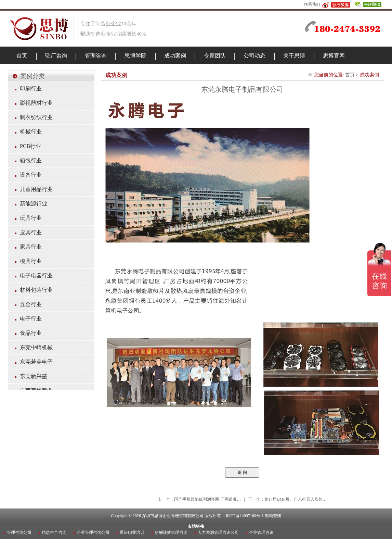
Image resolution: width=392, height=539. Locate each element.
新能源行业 (34, 204)
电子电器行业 (36, 275)
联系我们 (312, 4)
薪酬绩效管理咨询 (171, 532)
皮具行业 (31, 232)
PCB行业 (30, 146)
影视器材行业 (36, 103)
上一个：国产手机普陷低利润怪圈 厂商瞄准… (199, 499)
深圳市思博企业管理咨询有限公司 (173, 516)
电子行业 (31, 319)
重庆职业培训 (132, 532)
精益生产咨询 (54, 532)
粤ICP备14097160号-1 (244, 516)
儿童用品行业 (36, 189)
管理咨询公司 (19, 532)
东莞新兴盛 (34, 376)
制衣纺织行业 (36, 117)
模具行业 (31, 261)
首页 (350, 75)
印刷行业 (31, 89)
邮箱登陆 (273, 516)
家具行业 (31, 247)
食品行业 (31, 333)
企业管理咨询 (261, 532)
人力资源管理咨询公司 (218, 532)
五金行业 (31, 304)
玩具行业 (31, 218)
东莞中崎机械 (36, 347)
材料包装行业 (36, 290)
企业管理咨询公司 (93, 532)
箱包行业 (31, 160)
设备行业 (31, 175)
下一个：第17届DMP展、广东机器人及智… (287, 499)
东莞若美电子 (36, 362)
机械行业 (31, 132)
